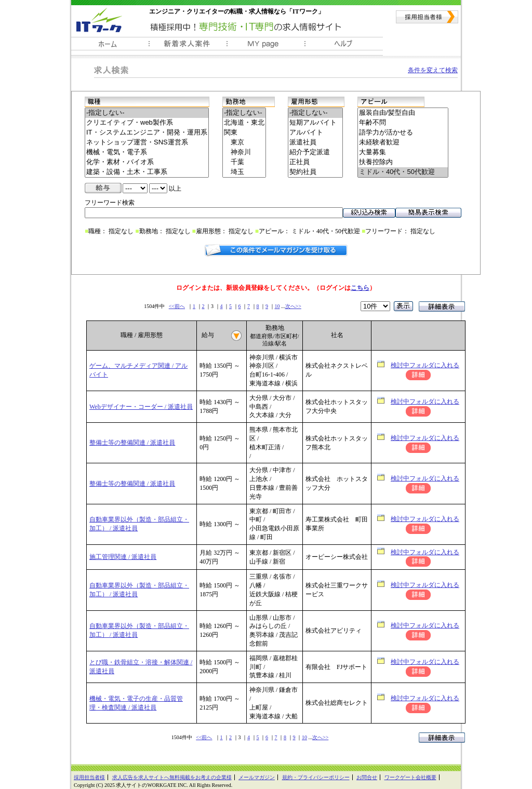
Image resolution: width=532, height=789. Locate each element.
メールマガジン (257, 777)
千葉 (244, 162)
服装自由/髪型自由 (403, 113)
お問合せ (367, 777)
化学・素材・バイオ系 (147, 162)
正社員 (315, 162)
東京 (244, 143)
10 (277, 306)
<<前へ (177, 306)
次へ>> (293, 306)
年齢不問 (403, 123)
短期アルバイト (315, 123)
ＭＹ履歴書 (266, 46)
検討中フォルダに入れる (425, 365)
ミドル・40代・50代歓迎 (403, 172)
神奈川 (244, 152)
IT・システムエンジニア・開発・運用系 (147, 133)
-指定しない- (147, 113)
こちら (360, 288)
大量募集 (403, 152)
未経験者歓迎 (403, 143)
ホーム (110, 46)
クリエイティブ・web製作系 (147, 123)
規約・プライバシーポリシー (316, 777)
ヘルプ (344, 46)
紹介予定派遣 (315, 152)
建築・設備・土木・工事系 (147, 172)
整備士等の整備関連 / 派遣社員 (132, 443)
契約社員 (315, 172)
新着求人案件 (188, 46)
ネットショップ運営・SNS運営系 (147, 143)
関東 (244, 133)
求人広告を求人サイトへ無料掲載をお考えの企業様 (172, 777)
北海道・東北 (244, 123)
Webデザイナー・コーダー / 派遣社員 (141, 407)
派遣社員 (315, 143)
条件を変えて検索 (433, 70)
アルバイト (315, 133)
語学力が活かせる (403, 133)
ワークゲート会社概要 (410, 777)
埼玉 (244, 172)
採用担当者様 (427, 17)
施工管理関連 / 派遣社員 (123, 557)
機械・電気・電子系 (147, 152)
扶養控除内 (403, 162)
